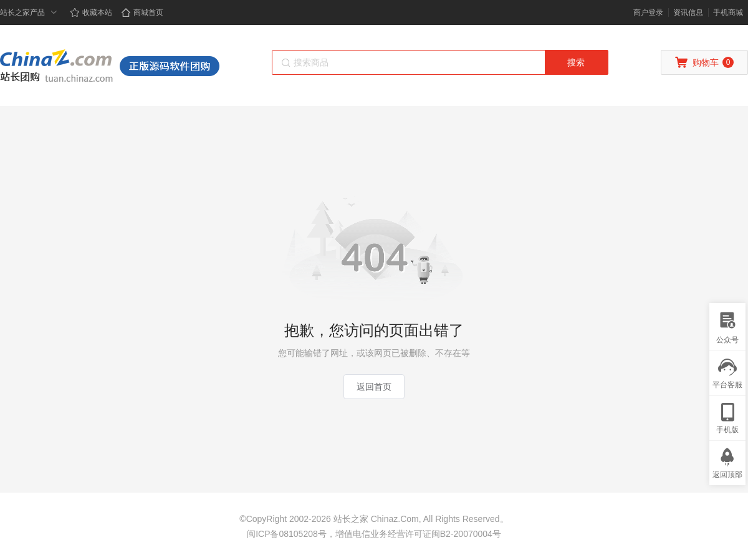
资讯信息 (688, 12)
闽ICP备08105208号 (287, 534)
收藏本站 (91, 12)
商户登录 (648, 12)
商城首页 (142, 12)
